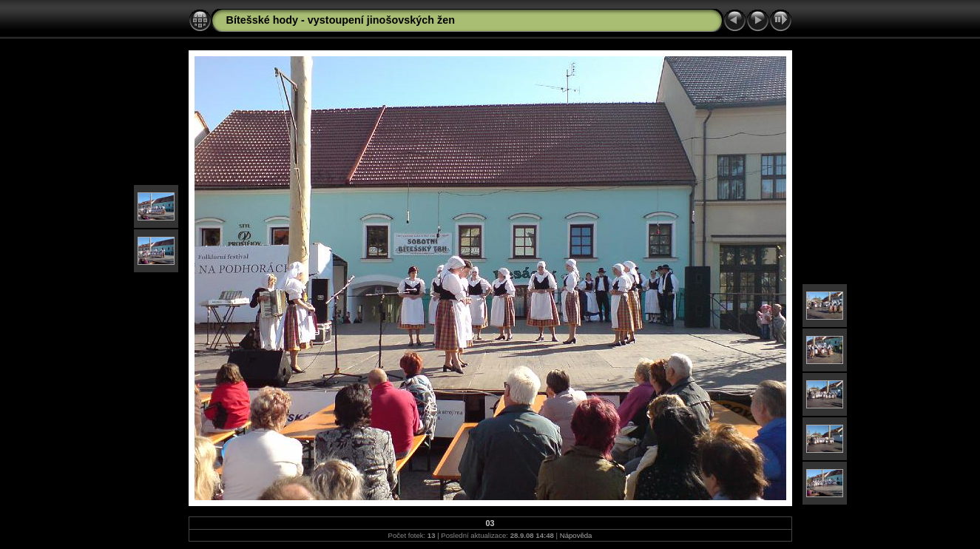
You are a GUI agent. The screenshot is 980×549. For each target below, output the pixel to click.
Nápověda (576, 535)
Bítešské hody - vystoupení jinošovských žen (341, 20)
